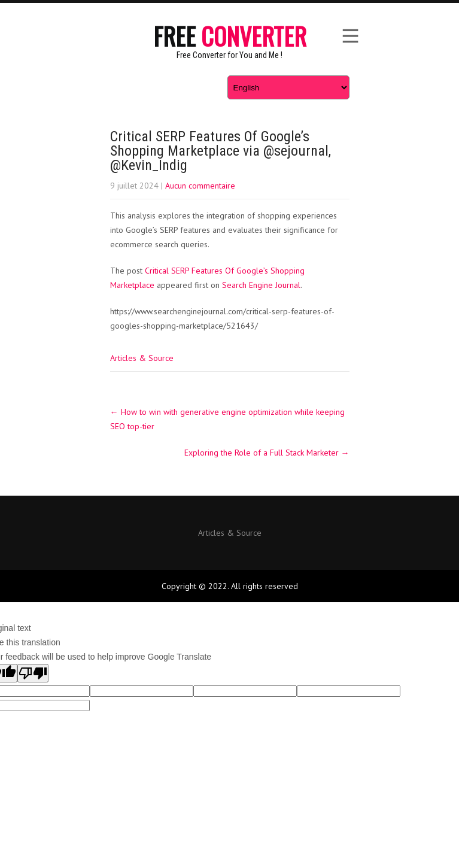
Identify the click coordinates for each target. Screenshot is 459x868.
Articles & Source (142, 358)
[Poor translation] (33, 673)
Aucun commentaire (200, 186)
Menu (349, 36)
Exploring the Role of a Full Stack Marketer (267, 453)
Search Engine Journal (261, 285)
